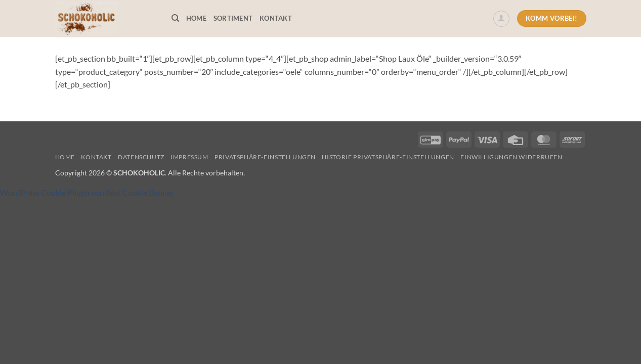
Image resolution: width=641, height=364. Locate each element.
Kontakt (276, 18)
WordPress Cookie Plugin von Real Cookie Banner (87, 192)
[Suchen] (175, 18)
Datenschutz (141, 157)
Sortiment (233, 18)
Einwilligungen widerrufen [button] (511, 157)
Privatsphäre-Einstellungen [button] (265, 157)
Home (196, 18)
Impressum (189, 157)
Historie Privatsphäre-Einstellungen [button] (388, 157)
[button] (501, 19)
